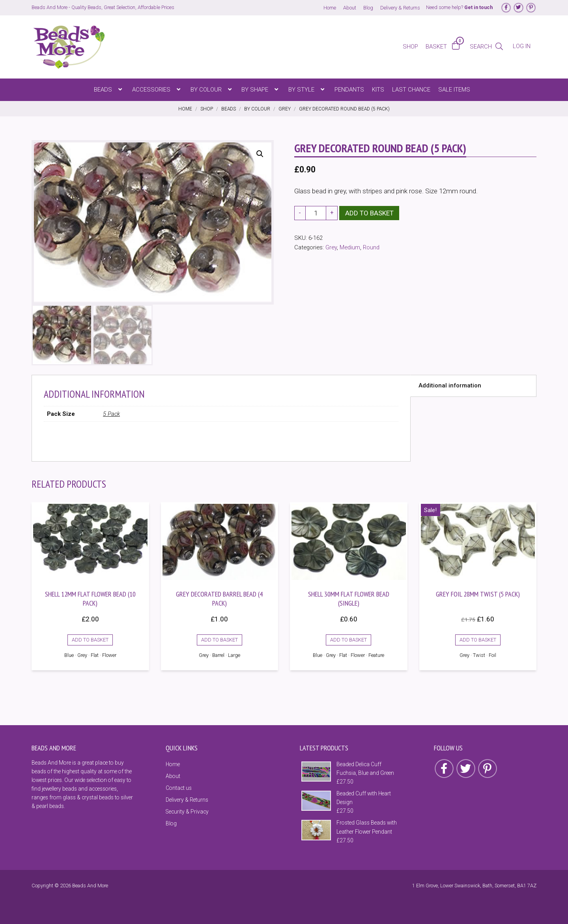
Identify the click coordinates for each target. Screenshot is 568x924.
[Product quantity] (316, 213)
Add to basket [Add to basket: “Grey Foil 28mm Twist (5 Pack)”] (478, 639)
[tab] (473, 385)
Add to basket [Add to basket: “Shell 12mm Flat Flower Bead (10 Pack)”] (90, 639)
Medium (350, 247)
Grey (331, 247)
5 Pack (111, 413)
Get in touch (478, 7)
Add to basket (369, 213)
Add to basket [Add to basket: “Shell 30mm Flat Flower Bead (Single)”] (348, 639)
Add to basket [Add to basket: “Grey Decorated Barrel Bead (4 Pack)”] (220, 639)
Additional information (450, 384)
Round (371, 247)
